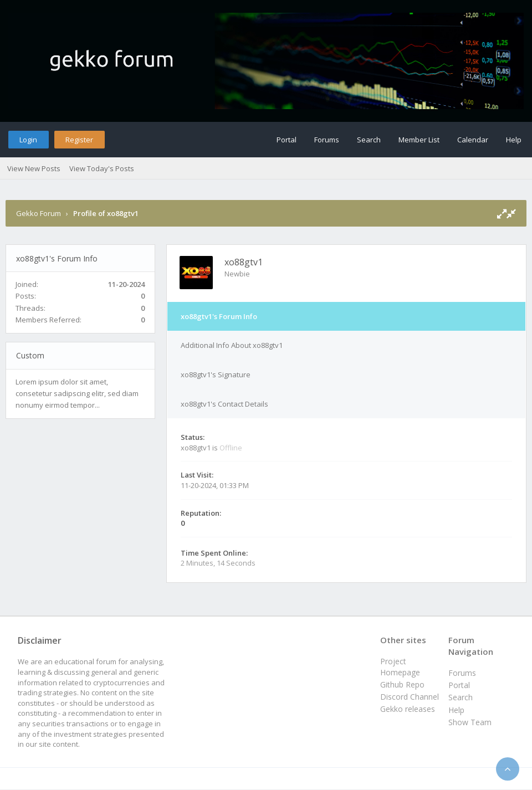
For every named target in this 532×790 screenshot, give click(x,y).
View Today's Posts (102, 168)
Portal (287, 140)
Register (79, 140)
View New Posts (34, 168)
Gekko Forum (39, 213)
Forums (327, 140)
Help (514, 140)
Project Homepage (400, 667)
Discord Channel (410, 697)
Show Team (470, 722)
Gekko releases (408, 709)
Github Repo (402, 684)
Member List (419, 140)
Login (28, 140)
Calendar (473, 140)
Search (369, 140)
